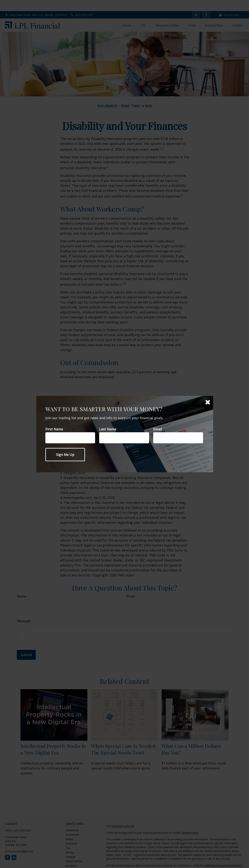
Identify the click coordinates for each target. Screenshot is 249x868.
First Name (54, 429)
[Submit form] (65, 455)
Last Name (108, 429)
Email (157, 429)
